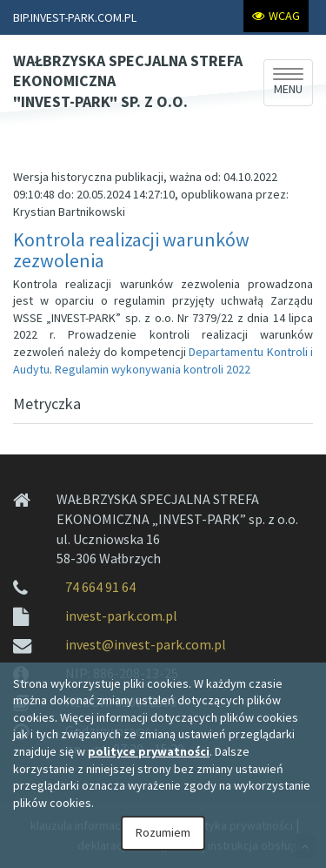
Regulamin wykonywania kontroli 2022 (153, 369)
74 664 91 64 (100, 587)
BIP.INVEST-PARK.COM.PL (75, 17)
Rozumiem (163, 832)
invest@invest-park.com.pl (146, 644)
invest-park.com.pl (121, 616)
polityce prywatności (149, 751)
